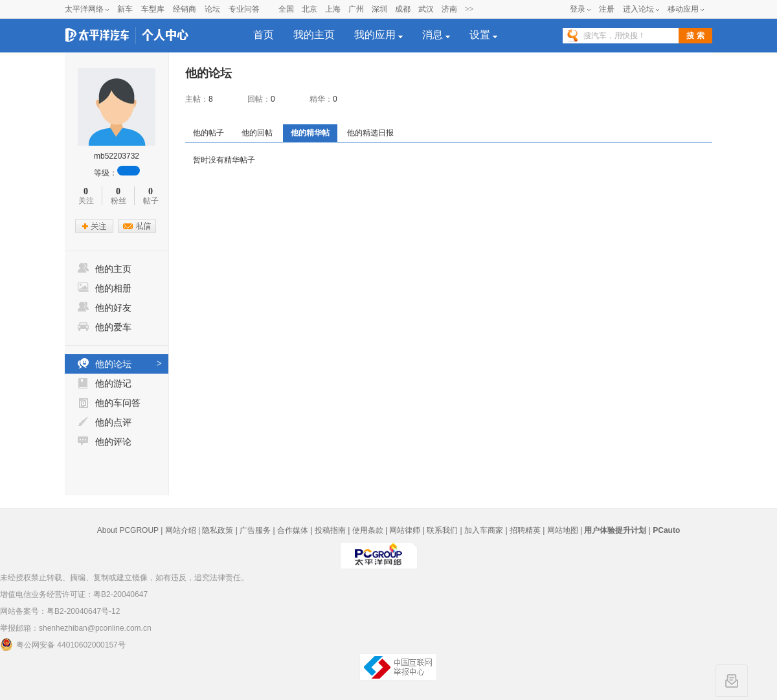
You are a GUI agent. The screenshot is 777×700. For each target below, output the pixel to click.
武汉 (426, 9)
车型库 (153, 9)
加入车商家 (484, 530)
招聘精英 (525, 530)
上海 (333, 9)
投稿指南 (330, 530)
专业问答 (244, 9)
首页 (264, 35)
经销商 (185, 9)
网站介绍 (181, 530)
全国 (286, 9)
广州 (356, 9)
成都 (403, 9)
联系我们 (442, 530)
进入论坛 (638, 9)
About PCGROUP (128, 530)
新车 (125, 9)
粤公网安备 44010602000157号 (63, 644)
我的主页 (314, 35)
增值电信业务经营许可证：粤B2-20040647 (74, 594)
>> (469, 9)
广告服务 (255, 530)
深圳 (379, 9)
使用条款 (368, 530)
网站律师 (405, 530)
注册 (607, 9)
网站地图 (563, 530)
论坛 (212, 9)
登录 (578, 9)
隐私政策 (218, 530)
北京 (310, 9)
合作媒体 (293, 530)
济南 (449, 9)
